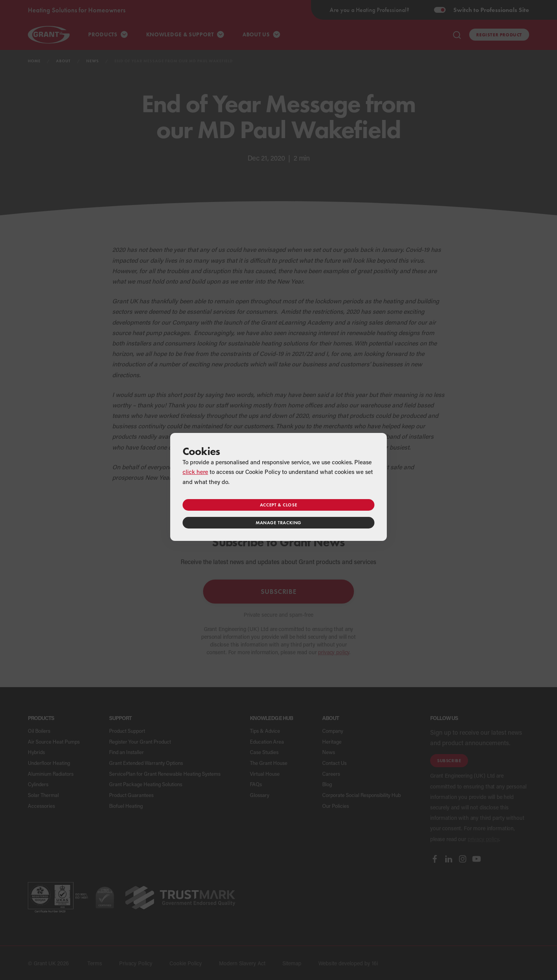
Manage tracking (278, 522)
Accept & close (278, 505)
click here (195, 472)
